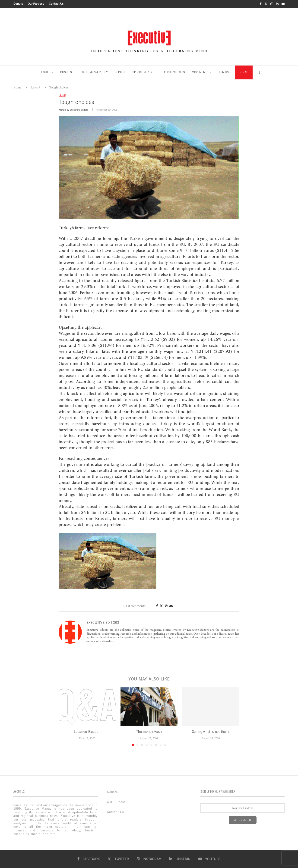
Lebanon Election (87, 731)
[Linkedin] (277, 4)
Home (17, 86)
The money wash (149, 731)
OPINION (120, 71)
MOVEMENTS (200, 71)
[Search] (258, 71)
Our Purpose (36, 4)
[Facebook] (261, 4)
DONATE (244, 71)
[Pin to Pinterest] (166, 605)
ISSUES (46, 71)
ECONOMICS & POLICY (94, 71)
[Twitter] (266, 4)
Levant (36, 86)
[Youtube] (283, 4)
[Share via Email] (171, 605)
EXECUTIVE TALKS (174, 71)
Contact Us (56, 4)
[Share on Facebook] (157, 605)
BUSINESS (67, 71)
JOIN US (224, 71)
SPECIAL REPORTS (144, 71)
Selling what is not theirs (211, 731)
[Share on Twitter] (161, 605)
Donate (18, 4)
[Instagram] (272, 4)
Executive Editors (79, 109)
